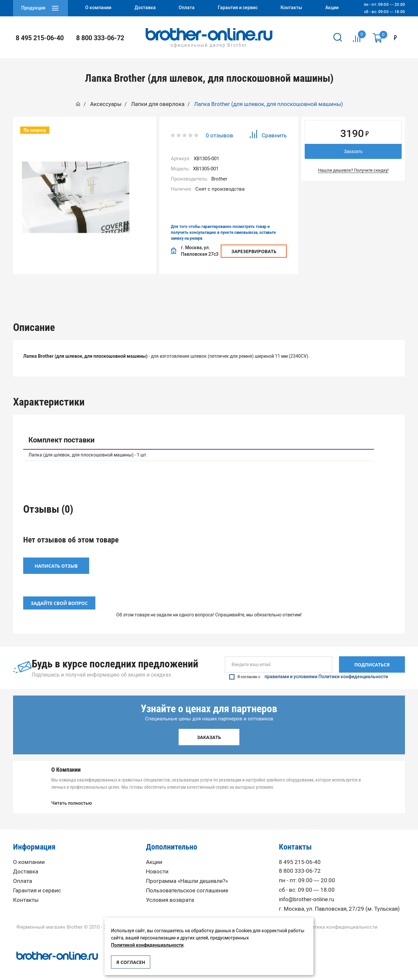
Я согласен (131, 962)
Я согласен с (309, 675)
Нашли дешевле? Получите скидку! (353, 170)
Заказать (353, 151)
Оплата (23, 879)
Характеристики (170, 290)
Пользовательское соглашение (187, 889)
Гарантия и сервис (37, 889)
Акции (154, 860)
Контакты (26, 898)
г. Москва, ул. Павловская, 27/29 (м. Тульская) (339, 907)
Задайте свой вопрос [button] (59, 601)
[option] (76, 197)
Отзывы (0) (249, 290)
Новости (157, 870)
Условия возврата (170, 898)
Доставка (26, 870)
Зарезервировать (254, 251)
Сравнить (268, 135)
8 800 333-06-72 (100, 38)
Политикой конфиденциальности (147, 945)
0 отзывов (219, 135)
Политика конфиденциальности (340, 925)
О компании (29, 860)
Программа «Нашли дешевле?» (187, 879)
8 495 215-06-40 (40, 38)
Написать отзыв (56, 564)
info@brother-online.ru (306, 897)
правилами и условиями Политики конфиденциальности (326, 675)
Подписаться (372, 663)
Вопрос (328, 290)
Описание (91, 290)
